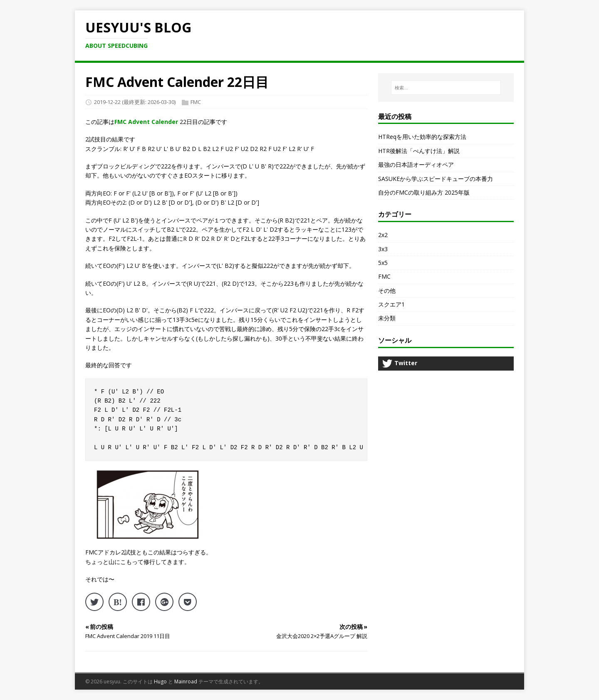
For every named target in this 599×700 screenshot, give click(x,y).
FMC (196, 102)
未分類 (387, 318)
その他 (387, 291)
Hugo (160, 681)
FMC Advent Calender (146, 122)
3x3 (383, 249)
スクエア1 (391, 304)
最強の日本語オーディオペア (416, 164)
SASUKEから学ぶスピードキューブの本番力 (436, 179)
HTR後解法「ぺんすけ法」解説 (419, 151)
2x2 (383, 235)
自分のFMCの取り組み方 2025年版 (424, 192)
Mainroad (186, 681)
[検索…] (446, 88)
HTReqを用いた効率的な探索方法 (422, 137)
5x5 (383, 263)
